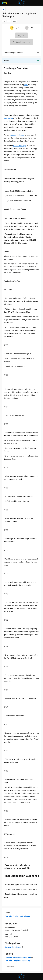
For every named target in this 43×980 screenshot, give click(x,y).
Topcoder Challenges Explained (17, 916)
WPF (9, 21)
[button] (38, 53)
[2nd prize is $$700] (27, 28)
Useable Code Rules (13, 947)
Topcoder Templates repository (17, 960)
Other (15, 21)
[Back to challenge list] (4, 9)
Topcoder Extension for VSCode (18, 958)
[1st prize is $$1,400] (12, 28)
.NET (4, 21)
